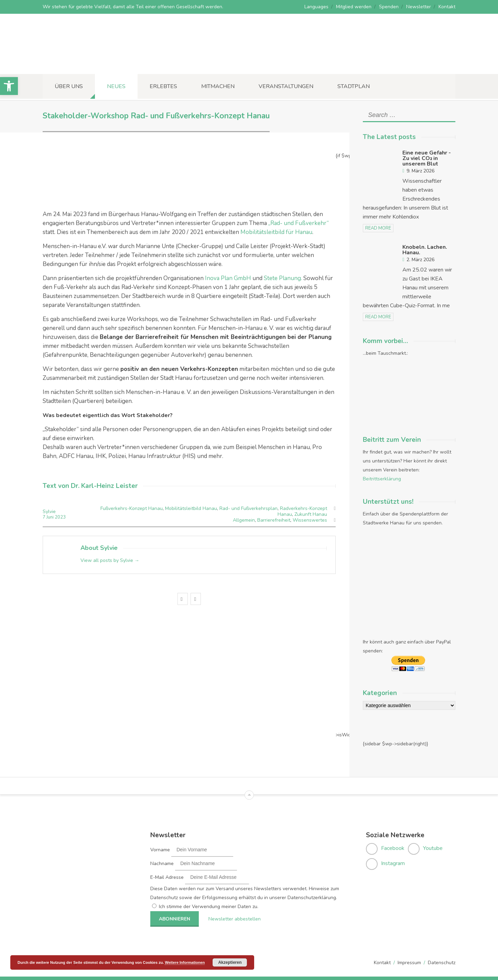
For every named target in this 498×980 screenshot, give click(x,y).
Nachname (162, 864)
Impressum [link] (409, 963)
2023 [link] (60, 517)
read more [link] (378, 228)
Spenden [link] (389, 7)
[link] (9, 86)
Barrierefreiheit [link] (274, 520)
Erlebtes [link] (163, 86)
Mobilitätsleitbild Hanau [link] (191, 508)
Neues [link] (116, 86)
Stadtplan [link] (354, 86)
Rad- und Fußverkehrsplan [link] (248, 508)
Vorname (160, 850)
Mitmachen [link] (218, 86)
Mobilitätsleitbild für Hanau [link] (276, 232)
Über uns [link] (69, 86)
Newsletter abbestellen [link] (235, 919)
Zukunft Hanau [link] (311, 514)
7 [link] (45, 517)
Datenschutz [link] (442, 963)
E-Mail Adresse (167, 877)
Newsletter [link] (419, 7)
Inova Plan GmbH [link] (228, 278)
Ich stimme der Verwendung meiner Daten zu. (209, 907)
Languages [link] (316, 7)
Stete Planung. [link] (283, 278)
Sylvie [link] (49, 512)
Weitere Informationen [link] (185, 962)
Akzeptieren (230, 962)
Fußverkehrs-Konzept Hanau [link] (132, 508)
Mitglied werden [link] (354, 7)
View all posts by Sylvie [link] (110, 560)
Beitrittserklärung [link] (382, 479)
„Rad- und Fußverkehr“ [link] (299, 223)
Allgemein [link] (244, 520)
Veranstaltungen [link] (286, 86)
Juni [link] (51, 517)
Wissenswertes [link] (310, 520)
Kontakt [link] (447, 7)
